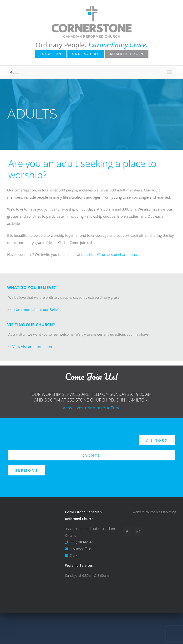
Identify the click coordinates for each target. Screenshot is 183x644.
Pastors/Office (80, 549)
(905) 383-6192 (81, 542)
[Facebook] (127, 532)
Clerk (73, 555)
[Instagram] (138, 532)
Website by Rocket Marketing (154, 512)
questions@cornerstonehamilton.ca (110, 254)
